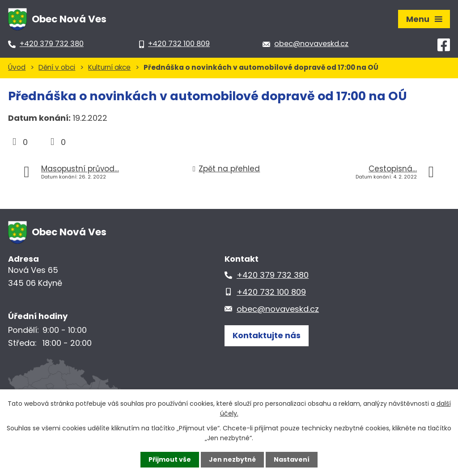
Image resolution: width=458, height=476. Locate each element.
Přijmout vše (170, 459)
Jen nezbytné (232, 459)
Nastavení (292, 459)
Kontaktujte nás (267, 335)
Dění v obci (57, 67)
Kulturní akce (109, 67)
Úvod (17, 67)
